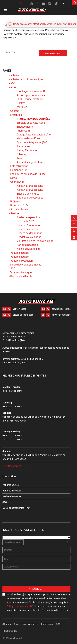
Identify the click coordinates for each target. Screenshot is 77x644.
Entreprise (16, 115)
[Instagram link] (50, 3)
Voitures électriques (22, 272)
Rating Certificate (27, 150)
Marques (22, 107)
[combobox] (13, 542)
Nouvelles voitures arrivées (26, 265)
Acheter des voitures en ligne (27, 79)
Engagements (25, 127)
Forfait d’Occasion (27, 245)
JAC (13, 269)
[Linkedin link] (44, 3)
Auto (13, 87)
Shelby (21, 103)
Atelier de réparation (28, 217)
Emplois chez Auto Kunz (31, 123)
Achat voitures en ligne (30, 186)
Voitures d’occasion (21, 261)
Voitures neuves (19, 253)
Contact (15, 111)
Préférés (15, 202)
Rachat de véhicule (21, 276)
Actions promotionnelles (31, 95)
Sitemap (22, 154)
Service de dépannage (30, 233)
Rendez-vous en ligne (29, 237)
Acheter (15, 75)
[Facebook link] (37, 3)
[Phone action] (74, 210)
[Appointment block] (74, 230)
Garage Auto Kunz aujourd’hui (34, 135)
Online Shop (17, 182)
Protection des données (26, 624)
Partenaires (23, 146)
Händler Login (10, 631)
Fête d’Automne (19, 166)
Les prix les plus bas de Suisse (28, 174)
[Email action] (74, 216)
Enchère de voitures (28, 194)
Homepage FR (18, 170)
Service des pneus (27, 229)
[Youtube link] (31, 3)
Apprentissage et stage (30, 162)
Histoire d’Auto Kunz (28, 139)
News (13, 178)
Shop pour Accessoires (30, 198)
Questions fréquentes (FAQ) (33, 142)
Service (14, 213)
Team (20, 158)
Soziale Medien (19, 209)
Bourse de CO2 (25, 221)
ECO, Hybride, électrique (30, 99)
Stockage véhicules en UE (32, 91)
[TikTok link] (56, 3)
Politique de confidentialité (20, 606)
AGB (13, 83)
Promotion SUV (19, 205)
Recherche (53, 54)
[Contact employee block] (74, 223)
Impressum (23, 131)
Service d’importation (29, 225)
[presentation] (27, 579)
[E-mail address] (36, 567)
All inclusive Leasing (29, 249)
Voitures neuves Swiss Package (35, 241)
